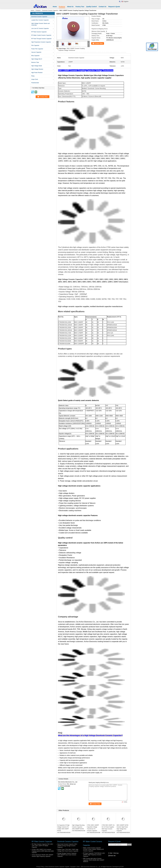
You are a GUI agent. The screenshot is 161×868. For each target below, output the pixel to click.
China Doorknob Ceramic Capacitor (55, 867)
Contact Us (102, 7)
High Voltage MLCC (37, 59)
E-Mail (110, 853)
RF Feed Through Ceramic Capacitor (41, 39)
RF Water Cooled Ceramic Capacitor (41, 35)
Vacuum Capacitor (36, 52)
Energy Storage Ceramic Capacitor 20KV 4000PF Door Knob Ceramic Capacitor (67, 855)
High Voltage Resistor (37, 69)
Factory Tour (80, 7)
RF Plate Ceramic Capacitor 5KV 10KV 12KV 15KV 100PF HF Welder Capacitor (42, 846)
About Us (70, 7)
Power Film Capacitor (37, 49)
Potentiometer (35, 83)
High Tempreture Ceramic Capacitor (41, 42)
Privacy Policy (40, 867)
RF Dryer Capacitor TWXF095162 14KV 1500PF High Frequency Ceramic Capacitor (94, 855)
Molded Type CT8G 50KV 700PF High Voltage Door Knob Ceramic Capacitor (68, 850)
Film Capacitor (35, 45)
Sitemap (116, 853)
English (126, 2)
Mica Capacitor (35, 56)
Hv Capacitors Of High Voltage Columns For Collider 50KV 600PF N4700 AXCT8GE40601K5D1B (64, 829)
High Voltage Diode (37, 66)
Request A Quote (114, 7)
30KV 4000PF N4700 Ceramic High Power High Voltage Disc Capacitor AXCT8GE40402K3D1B (123, 829)
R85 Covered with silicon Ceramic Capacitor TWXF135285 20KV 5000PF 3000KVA (94, 860)
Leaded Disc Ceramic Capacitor (40, 20)
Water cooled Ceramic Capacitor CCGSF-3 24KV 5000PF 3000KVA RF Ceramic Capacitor (93, 849)
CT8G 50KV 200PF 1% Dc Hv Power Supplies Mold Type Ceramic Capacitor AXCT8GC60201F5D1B (108, 829)
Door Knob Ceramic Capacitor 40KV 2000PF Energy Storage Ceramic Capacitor (67, 846)
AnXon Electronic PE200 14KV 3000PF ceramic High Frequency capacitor (42, 856)
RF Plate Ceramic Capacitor (39, 32)
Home (55, 7)
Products (62, 7)
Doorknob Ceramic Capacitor (50, 10)
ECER (122, 867)
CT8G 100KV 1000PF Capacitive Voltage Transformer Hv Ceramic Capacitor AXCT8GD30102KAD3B (93, 829)
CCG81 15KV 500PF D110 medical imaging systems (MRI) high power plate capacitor (43, 851)
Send (129, 845)
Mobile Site (112, 856)
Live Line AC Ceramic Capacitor (40, 28)
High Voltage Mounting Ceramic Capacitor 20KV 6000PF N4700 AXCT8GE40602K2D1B (79, 828)
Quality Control (91, 7)
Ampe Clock (35, 79)
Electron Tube (35, 62)
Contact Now (99, 43)
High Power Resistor (37, 73)
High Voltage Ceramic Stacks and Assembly (41, 24)
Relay (33, 76)
